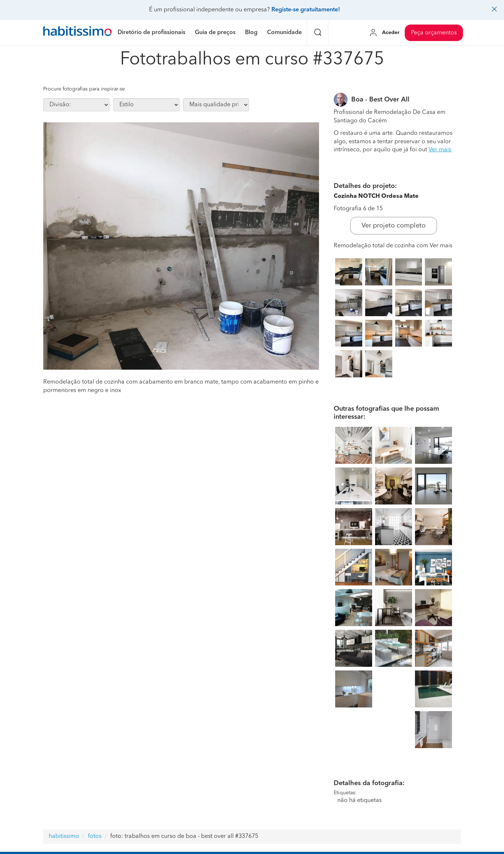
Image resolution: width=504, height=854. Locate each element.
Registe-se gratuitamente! (306, 10)
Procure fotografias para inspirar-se (84, 89)
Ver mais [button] (440, 150)
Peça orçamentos (434, 33)
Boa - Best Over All (380, 100)
